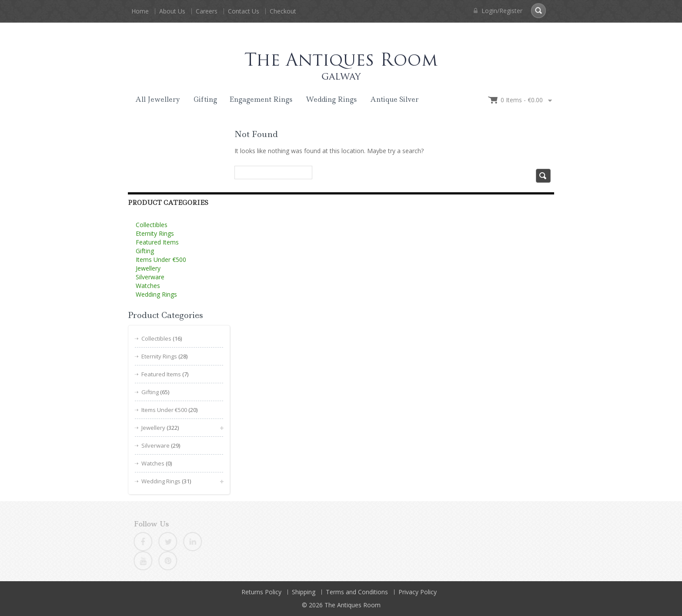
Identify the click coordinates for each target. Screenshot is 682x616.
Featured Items (157, 242)
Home (140, 11)
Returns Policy (261, 592)
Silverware (150, 277)
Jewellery (148, 268)
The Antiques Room (353, 605)
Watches (148, 286)
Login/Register (498, 11)
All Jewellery (158, 99)
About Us (172, 11)
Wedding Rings (331, 99)
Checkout (283, 11)
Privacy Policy (418, 592)
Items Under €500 (161, 259)
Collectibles (152, 225)
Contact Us (244, 11)
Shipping (304, 592)
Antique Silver (394, 99)
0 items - (522, 100)
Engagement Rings (261, 99)
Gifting (205, 99)
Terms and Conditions (357, 592)
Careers (207, 11)
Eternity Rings (155, 233)
